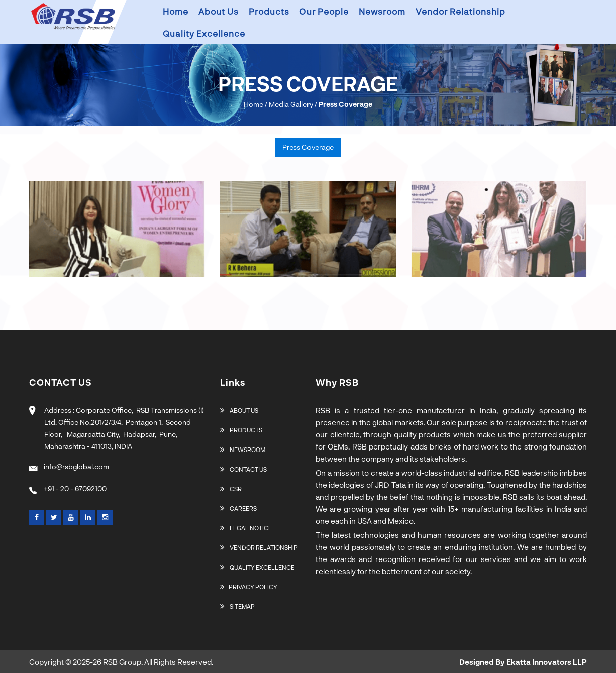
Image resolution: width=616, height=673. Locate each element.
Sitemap (237, 606)
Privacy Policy (249, 587)
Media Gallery (291, 104)
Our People (324, 11)
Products (269, 11)
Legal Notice (246, 528)
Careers (238, 508)
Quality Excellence (204, 33)
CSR (231, 489)
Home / (255, 104)
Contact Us (243, 469)
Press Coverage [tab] (308, 147)
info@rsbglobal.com (69, 466)
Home (176, 11)
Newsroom (382, 11)
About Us (239, 410)
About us (219, 11)
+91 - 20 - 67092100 (68, 488)
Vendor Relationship (460, 11)
